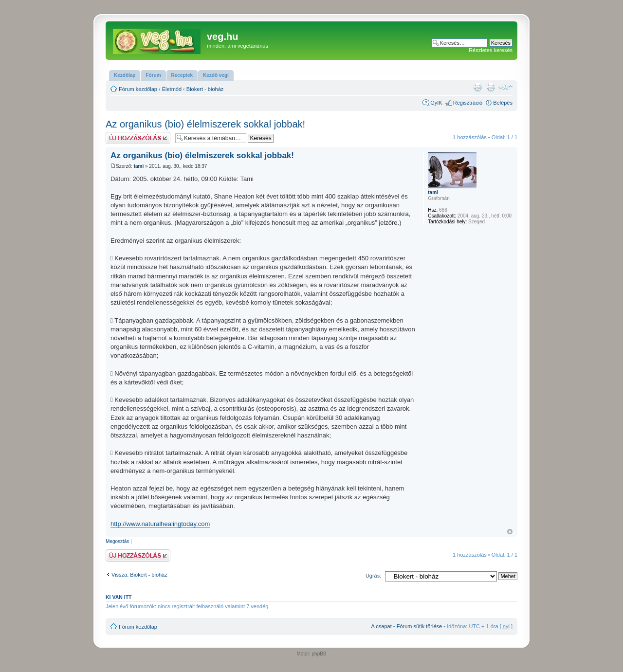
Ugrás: (373, 576)
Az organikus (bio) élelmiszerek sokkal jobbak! (205, 124)
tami (139, 166)
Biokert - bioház (205, 89)
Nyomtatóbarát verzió (491, 87)
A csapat (382, 626)
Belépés (503, 103)
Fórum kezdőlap (138, 89)
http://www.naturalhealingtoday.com (160, 524)
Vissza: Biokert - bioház (139, 575)
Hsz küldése (138, 138)
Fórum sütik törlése (420, 626)
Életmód (172, 89)
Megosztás (117, 541)
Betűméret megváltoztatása (505, 87)
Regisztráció (468, 103)
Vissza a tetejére (510, 532)
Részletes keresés (491, 50)
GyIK (436, 103)
